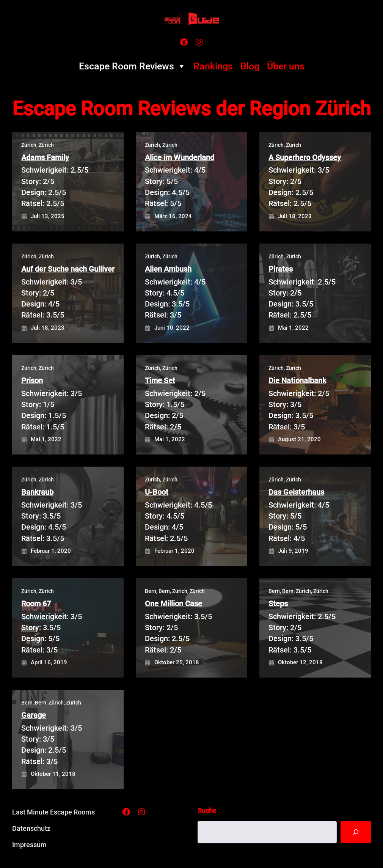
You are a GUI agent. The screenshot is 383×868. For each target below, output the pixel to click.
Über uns (286, 66)
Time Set (160, 381)
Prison (32, 381)
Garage (34, 715)
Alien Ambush (168, 269)
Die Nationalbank (297, 381)
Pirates (281, 269)
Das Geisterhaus (296, 492)
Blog (250, 66)
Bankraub (37, 492)
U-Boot (157, 492)
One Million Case (173, 604)
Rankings (213, 66)
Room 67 (36, 604)
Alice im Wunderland (180, 158)
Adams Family (45, 158)
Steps (278, 604)
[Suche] (356, 832)
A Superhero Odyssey (305, 158)
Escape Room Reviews (132, 66)
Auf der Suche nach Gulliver (68, 269)
